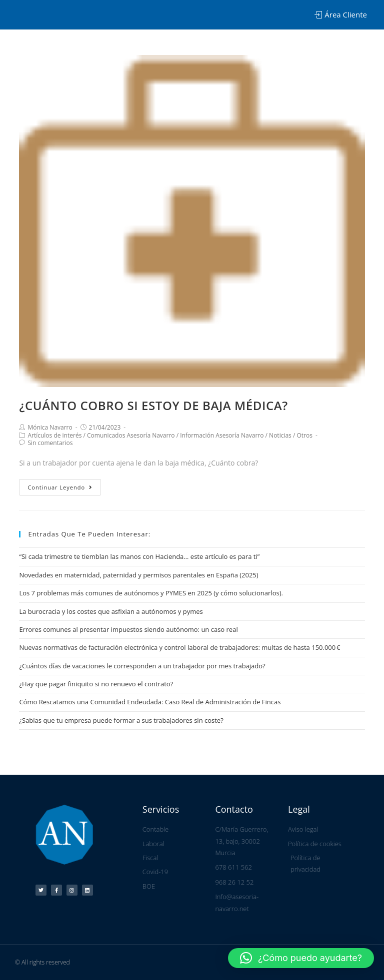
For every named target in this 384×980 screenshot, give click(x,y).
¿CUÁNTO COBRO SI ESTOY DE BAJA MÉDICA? (153, 405)
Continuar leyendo (60, 487)
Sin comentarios (50, 443)
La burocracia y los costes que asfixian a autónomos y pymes (111, 611)
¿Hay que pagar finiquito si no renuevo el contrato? (96, 684)
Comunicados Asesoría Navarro (131, 435)
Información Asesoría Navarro (222, 435)
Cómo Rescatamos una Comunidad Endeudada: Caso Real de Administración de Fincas (150, 702)
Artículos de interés (54, 435)
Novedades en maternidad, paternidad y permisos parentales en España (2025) (138, 575)
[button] (301, 958)
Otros (304, 435)
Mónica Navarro (50, 427)
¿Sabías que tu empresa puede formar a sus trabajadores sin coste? (121, 720)
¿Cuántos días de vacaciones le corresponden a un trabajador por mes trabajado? (142, 666)
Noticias (280, 435)
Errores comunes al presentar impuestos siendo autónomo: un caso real (128, 629)
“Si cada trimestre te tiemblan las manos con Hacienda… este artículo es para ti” (139, 556)
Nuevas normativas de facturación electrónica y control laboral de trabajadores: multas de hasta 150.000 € (179, 647)
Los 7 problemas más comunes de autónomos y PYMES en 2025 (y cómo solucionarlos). (151, 593)
